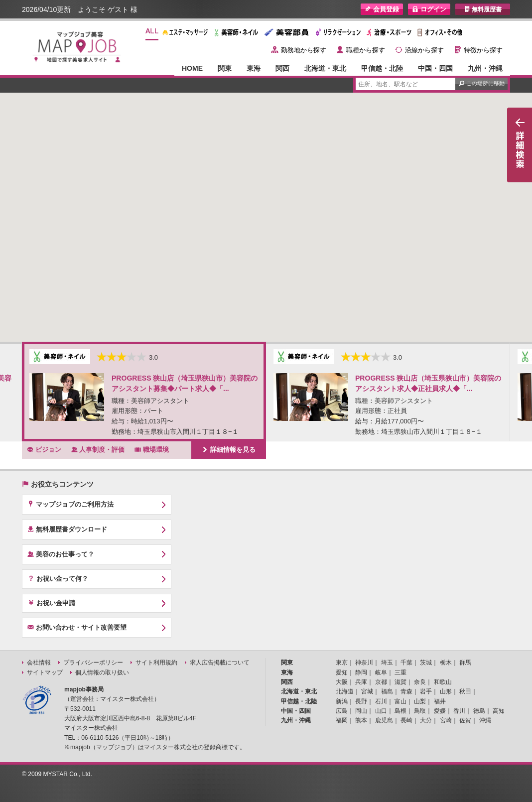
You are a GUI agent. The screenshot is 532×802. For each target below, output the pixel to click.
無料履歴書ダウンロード (67, 529)
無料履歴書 (483, 9)
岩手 (426, 691)
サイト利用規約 (156, 663)
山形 (446, 691)
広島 (342, 711)
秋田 (465, 691)
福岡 (342, 720)
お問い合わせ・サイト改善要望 (77, 627)
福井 (440, 701)
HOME (192, 68)
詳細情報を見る (229, 449)
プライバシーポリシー (93, 663)
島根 (400, 711)
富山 (400, 701)
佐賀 (465, 720)
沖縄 (485, 720)
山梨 (420, 701)
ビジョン (44, 449)
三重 (400, 672)
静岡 (361, 672)
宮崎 (446, 720)
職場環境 (152, 449)
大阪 (342, 682)
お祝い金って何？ (58, 578)
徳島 (479, 711)
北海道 (345, 691)
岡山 (361, 711)
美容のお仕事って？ (61, 554)
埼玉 (387, 663)
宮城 (367, 691)
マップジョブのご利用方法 (70, 504)
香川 (459, 711)
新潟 (342, 701)
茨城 (426, 663)
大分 (426, 720)
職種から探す (366, 50)
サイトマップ (45, 672)
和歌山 (443, 682)
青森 (406, 691)
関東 (225, 68)
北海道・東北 (325, 68)
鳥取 (420, 711)
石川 (381, 701)
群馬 (465, 663)
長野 (361, 701)
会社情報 (39, 663)
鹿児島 (384, 720)
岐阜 (381, 672)
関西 (282, 68)
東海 (254, 68)
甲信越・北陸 (382, 68)
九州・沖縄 (485, 68)
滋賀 (400, 682)
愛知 (342, 672)
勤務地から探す (304, 50)
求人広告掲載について (220, 663)
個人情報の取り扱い (102, 672)
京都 (381, 682)
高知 (499, 711)
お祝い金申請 (51, 603)
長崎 (406, 720)
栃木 (446, 663)
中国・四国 (435, 68)
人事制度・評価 (98, 449)
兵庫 (361, 682)
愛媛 (440, 711)
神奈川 (364, 663)
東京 (342, 663)
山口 (381, 711)
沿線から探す (424, 50)
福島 (387, 691)
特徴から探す (483, 50)
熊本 (361, 720)
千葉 (406, 663)
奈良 (420, 682)
